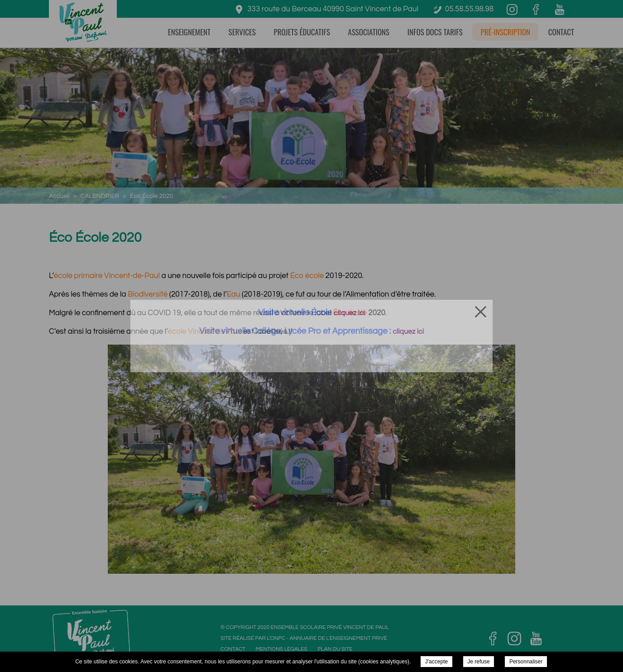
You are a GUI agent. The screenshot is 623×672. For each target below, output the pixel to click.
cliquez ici (349, 313)
